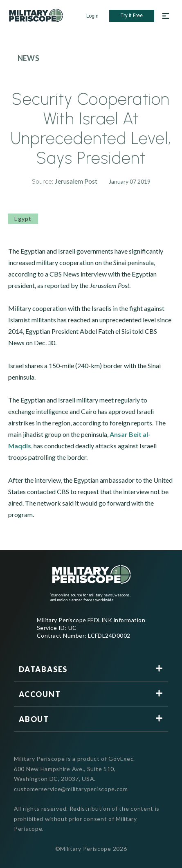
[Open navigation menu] (166, 16)
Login (92, 16)
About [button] (34, 719)
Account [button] (40, 694)
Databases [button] (43, 669)
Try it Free (132, 16)
